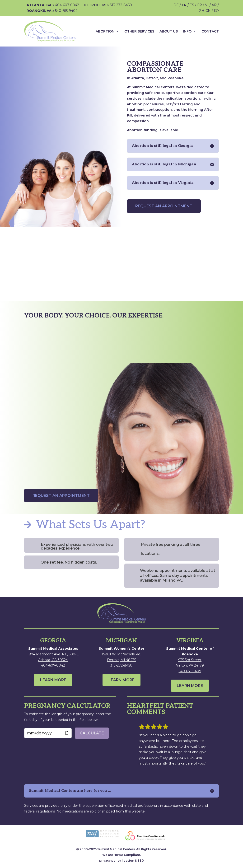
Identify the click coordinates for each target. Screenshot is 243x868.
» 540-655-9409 (52, 11)
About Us (169, 31)
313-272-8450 (121, 665)
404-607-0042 (53, 665)
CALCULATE (92, 733)
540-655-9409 (190, 671)
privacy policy (110, 861)
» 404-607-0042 (53, 5)
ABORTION (105, 31)
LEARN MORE (53, 680)
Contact (210, 31)
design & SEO (134, 861)
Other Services (139, 31)
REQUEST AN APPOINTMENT (164, 206)
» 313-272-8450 (108, 5)
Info (187, 31)
